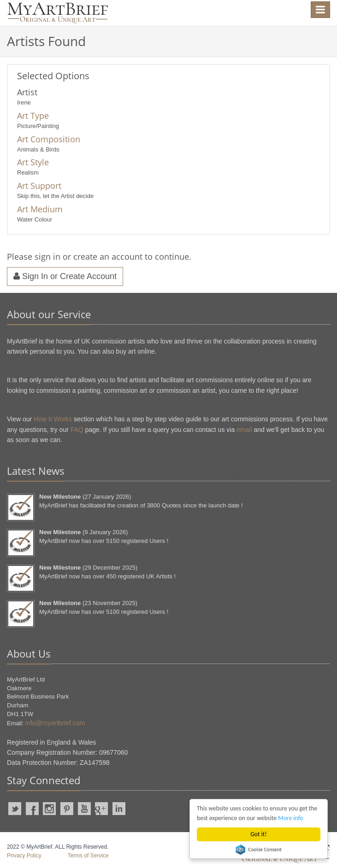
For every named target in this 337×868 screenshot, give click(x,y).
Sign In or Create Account (65, 276)
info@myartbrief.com (55, 723)
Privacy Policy (24, 856)
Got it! (258, 834)
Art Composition (49, 139)
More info (290, 818)
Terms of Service (88, 856)
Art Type (33, 116)
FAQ (77, 430)
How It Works (53, 419)
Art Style (33, 162)
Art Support (39, 186)
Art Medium (40, 209)
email (244, 430)
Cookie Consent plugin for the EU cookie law (259, 850)
